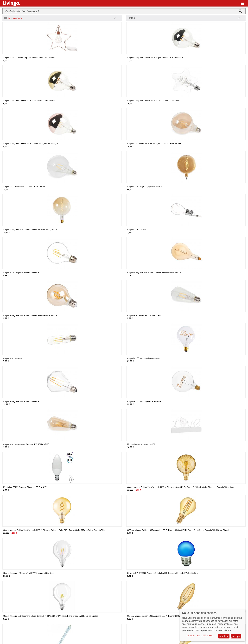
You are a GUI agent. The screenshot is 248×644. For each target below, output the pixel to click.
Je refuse (224, 636)
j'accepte (236, 636)
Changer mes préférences (200, 636)
